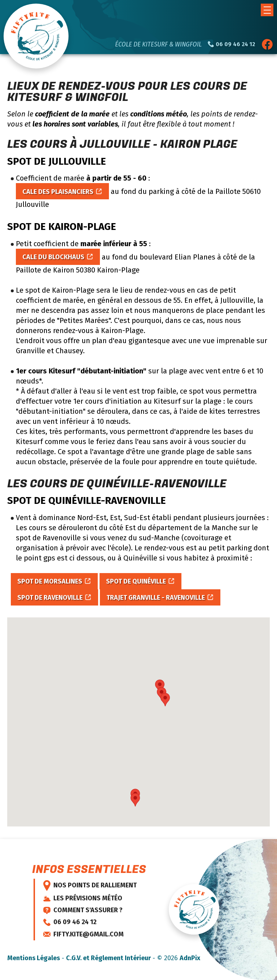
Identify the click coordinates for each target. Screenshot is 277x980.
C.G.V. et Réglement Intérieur (108, 958)
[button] (267, 10)
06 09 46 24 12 (70, 922)
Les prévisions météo (83, 898)
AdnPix (190, 958)
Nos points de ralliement (90, 886)
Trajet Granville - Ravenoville (156, 598)
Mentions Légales (34, 958)
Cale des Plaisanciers (58, 192)
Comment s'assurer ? (83, 910)
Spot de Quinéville (136, 581)
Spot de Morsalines (50, 581)
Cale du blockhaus (53, 257)
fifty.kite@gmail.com (83, 934)
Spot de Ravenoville (50, 598)
